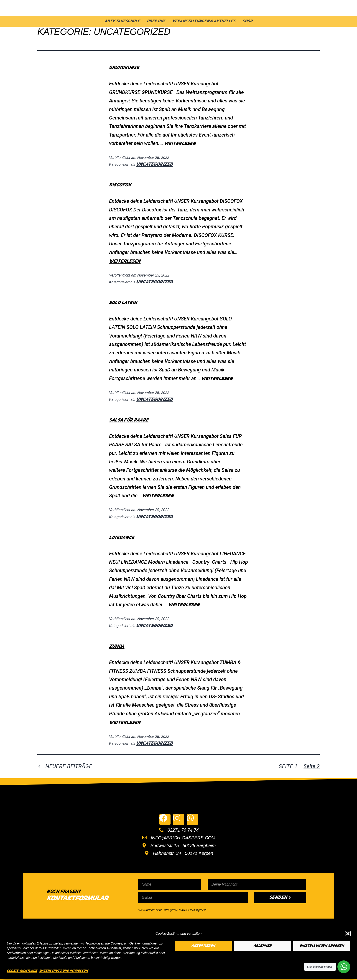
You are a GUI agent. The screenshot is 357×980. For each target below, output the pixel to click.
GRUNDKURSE (124, 68)
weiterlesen (180, 144)
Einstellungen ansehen (322, 946)
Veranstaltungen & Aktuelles (204, 21)
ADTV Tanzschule (122, 21)
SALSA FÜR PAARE (129, 420)
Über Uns (156, 21)
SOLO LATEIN (123, 303)
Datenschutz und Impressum (64, 971)
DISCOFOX (120, 185)
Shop (247, 21)
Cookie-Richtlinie (22, 971)
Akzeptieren (203, 946)
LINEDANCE (122, 538)
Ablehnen (263, 946)
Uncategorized (155, 165)
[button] (348, 934)
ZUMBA (117, 647)
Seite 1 (288, 766)
